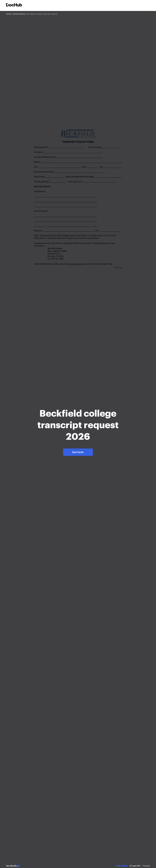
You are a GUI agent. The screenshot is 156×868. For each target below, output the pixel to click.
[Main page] (14, 5)
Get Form (78, 464)
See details (12, 866)
